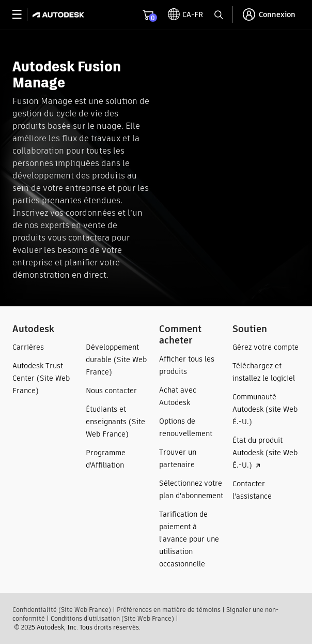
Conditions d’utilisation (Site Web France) (112, 618)
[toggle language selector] (185, 14)
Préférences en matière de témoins (169, 610)
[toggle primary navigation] (22, 15)
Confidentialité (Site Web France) (62, 610)
